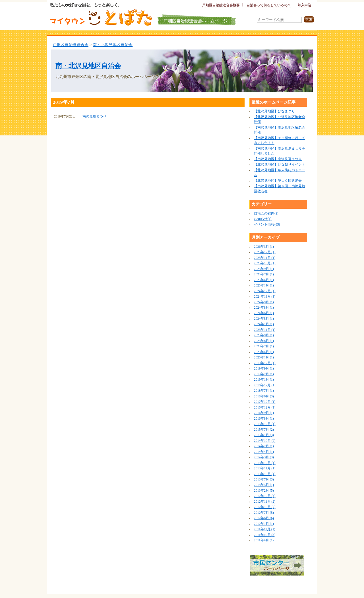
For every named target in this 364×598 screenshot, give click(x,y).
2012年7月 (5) (264, 513)
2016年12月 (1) (265, 408)
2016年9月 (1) (264, 413)
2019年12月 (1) (265, 363)
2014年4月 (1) (264, 452)
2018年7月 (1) (264, 391)
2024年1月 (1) (264, 324)
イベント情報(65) (267, 225)
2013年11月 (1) (265, 468)
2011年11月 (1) (265, 529)
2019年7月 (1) (264, 374)
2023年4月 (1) (264, 352)
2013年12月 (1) (265, 463)
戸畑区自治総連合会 (71, 45)
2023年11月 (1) (265, 330)
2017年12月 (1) (265, 402)
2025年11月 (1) (265, 258)
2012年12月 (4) (265, 496)
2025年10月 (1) (265, 263)
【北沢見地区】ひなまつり (274, 111)
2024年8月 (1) (264, 308)
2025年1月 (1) (264, 285)
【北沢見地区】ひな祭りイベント (280, 165)
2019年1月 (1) (264, 380)
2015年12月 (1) (265, 424)
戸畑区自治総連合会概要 (221, 5)
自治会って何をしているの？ (269, 5)
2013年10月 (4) (265, 474)
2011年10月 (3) (265, 535)
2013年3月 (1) (264, 485)
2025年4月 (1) (264, 280)
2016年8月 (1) (264, 419)
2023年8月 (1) (264, 341)
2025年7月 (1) (264, 274)
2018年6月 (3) (264, 396)
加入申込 (305, 5)
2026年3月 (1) (264, 247)
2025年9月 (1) (264, 269)
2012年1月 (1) (264, 524)
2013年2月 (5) (264, 491)
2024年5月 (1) (264, 319)
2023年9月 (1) (264, 335)
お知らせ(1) (263, 219)
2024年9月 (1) (264, 302)
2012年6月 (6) (264, 518)
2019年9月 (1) (264, 369)
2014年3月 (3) (264, 457)
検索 (309, 19)
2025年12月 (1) (265, 252)
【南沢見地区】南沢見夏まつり (278, 159)
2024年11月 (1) (265, 297)
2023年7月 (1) (264, 346)
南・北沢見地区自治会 (113, 45)
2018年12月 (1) (265, 385)
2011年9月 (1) (264, 540)
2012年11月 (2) (265, 502)
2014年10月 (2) (265, 441)
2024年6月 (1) (264, 313)
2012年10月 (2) (265, 507)
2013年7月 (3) (264, 480)
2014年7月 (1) (264, 446)
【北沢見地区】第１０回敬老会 (278, 181)
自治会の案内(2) (266, 214)
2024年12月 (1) (265, 291)
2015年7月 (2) (264, 430)
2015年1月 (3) (264, 435)
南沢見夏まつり (94, 116)
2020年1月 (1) (264, 357)
